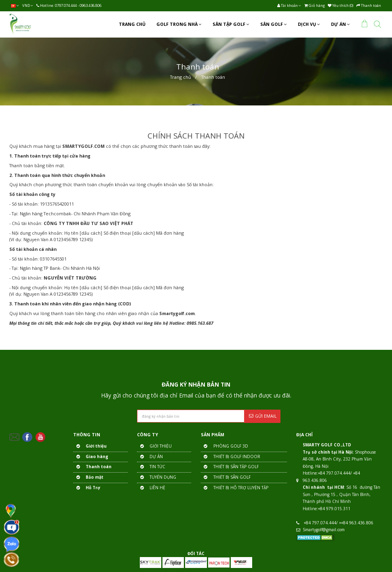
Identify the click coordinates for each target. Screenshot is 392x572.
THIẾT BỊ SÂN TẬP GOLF (230, 467)
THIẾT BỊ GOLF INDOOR (231, 457)
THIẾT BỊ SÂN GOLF (226, 478)
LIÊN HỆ (151, 488)
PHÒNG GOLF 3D (224, 447)
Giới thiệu (90, 447)
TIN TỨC (151, 467)
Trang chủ (181, 77)
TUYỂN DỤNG (157, 478)
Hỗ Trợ (87, 488)
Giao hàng (91, 457)
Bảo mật (88, 478)
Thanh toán (213, 77)
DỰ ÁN (150, 457)
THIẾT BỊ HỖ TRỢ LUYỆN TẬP (235, 488)
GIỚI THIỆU (154, 447)
